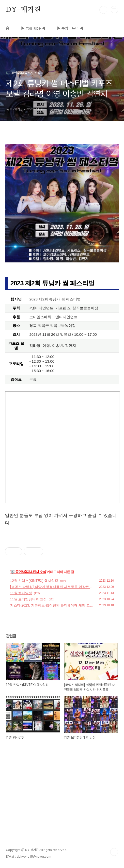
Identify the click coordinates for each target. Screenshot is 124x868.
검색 (103, 10)
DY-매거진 (23, 10)
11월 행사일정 (21, 593)
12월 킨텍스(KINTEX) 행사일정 (34, 581)
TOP (114, 852)
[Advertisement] (62, 798)
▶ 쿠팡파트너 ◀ (70, 28)
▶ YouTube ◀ (33, 28)
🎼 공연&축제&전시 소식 (28, 572)
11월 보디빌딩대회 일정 (28, 599)
